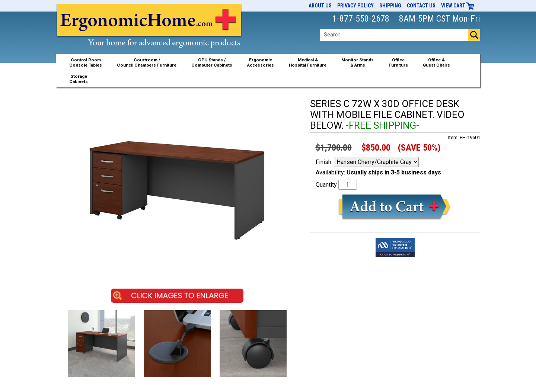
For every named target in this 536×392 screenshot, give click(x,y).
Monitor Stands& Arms (358, 62)
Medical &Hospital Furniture (308, 62)
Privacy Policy (355, 6)
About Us (320, 6)
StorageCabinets (79, 79)
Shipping (390, 6)
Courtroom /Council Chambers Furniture (147, 62)
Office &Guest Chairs (436, 62)
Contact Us (421, 6)
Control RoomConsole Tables (86, 62)
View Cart (458, 6)
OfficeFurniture (398, 62)
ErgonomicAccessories (261, 62)
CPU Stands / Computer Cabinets (212, 62)
